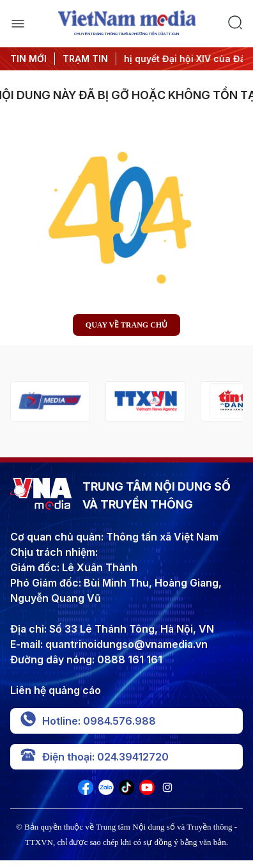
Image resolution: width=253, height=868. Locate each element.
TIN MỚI (28, 59)
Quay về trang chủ (126, 325)
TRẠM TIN (85, 59)
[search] (235, 24)
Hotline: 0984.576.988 (88, 721)
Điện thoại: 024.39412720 (95, 757)
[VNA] (86, 791)
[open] (18, 24)
